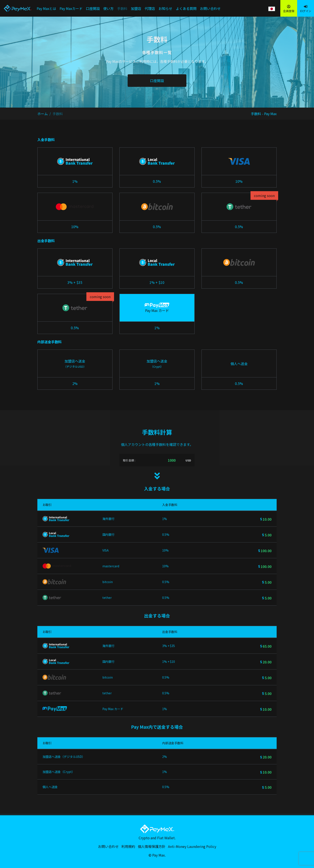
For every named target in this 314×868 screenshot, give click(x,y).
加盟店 (136, 8)
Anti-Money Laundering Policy (192, 846)
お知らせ (165, 8)
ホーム (43, 114)
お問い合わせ (210, 8)
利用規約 (128, 846)
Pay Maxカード (71, 8)
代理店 (150, 8)
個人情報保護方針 (152, 846)
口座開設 (93, 8)
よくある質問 (186, 8)
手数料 (122, 8)
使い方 (108, 8)
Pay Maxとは (46, 8)
